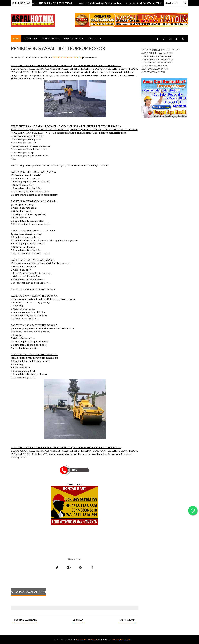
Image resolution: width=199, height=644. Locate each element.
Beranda (78, 620)
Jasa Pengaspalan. (87, 640)
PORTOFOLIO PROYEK (74, 39)
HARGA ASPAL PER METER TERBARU (58, 3)
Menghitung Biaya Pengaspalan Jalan (106, 3)
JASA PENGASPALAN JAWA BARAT (157, 56)
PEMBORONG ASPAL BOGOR (68, 58)
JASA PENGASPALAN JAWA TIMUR (157, 63)
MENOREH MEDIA (121, 640)
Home (16, 39)
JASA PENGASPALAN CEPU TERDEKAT (155, 3)
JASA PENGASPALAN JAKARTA (155, 69)
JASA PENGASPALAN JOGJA (154, 66)
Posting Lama (127, 620)
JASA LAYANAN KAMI (51, 39)
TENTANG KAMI (30, 39)
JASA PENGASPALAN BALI (153, 72)
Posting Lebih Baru (25, 620)
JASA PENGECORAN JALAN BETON (157, 53)
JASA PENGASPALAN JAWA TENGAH (158, 59)
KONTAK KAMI (94, 39)
